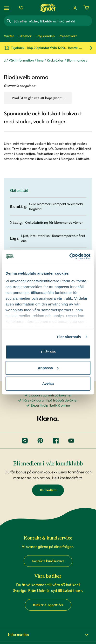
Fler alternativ (69, 336)
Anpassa (48, 368)
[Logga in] (75, 8)
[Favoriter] (21, 8)
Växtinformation (21, 60)
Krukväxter (55, 60)
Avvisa (48, 384)
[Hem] (48, 8)
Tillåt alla (48, 352)
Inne (40, 60)
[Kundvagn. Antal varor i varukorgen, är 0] (86, 8)
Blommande (76, 60)
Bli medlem (48, 490)
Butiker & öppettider (48, 605)
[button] (48, 635)
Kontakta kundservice (48, 561)
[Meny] (7, 8)
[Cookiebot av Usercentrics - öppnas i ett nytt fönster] (69, 256)
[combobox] (52, 21)
